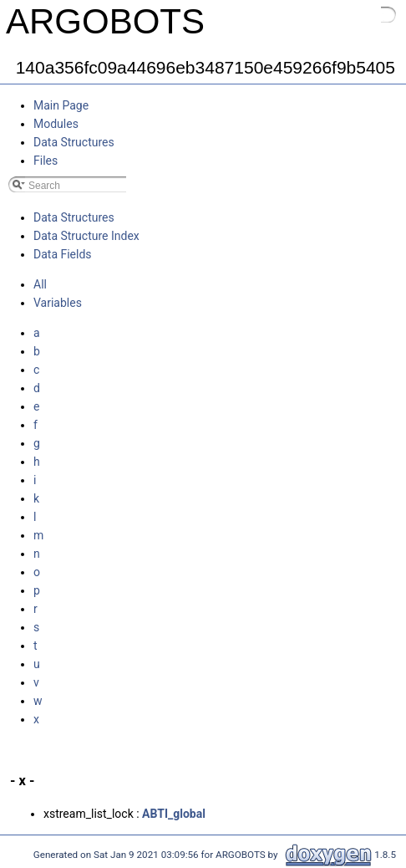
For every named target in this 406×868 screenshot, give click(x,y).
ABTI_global (174, 814)
